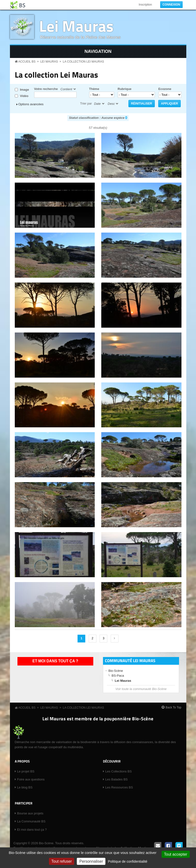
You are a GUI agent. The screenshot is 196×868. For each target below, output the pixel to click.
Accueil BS (27, 62)
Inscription (145, 5)
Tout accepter (176, 854)
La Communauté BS (31, 821)
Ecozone (165, 89)
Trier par (86, 103)
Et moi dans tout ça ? (55, 661)
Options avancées (31, 104)
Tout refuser (62, 861)
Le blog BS (25, 787)
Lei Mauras (76, 26)
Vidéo (24, 96)
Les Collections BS (119, 771)
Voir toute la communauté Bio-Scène (141, 689)
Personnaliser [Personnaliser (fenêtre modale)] (91, 861)
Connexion (171, 5)
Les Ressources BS (119, 787)
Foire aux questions (31, 779)
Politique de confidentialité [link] (128, 861)
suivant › (115, 639)
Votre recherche (46, 89)
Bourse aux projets (30, 813)
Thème (94, 89)
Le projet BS (26, 771)
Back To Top (174, 707)
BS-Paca (118, 676)
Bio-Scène (116, 671)
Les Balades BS (117, 779)
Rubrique (125, 89)
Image (24, 90)
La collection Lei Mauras (83, 62)
